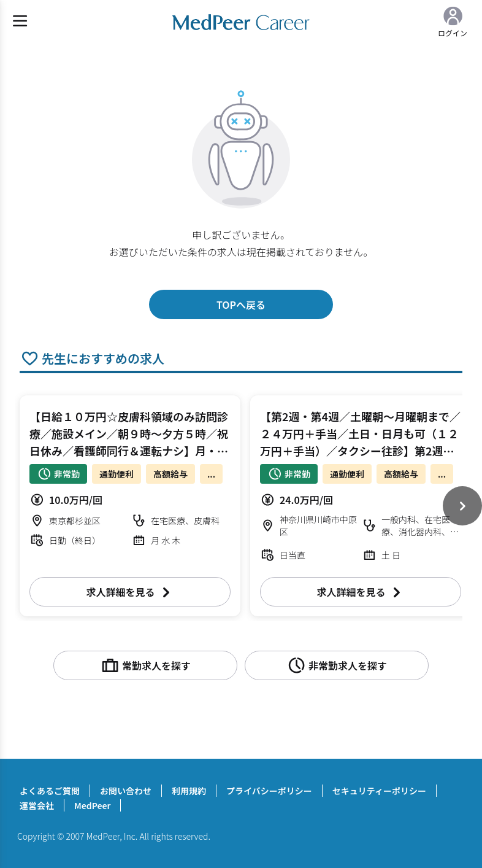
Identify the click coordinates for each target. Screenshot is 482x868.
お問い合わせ (126, 791)
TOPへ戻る (241, 304)
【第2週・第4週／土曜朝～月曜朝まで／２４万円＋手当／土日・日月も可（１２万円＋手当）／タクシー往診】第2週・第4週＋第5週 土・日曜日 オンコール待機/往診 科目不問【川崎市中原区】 (360, 451)
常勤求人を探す (145, 665)
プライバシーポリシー (269, 791)
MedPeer (92, 805)
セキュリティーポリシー (379, 791)
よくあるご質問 (50, 791)
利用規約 (189, 791)
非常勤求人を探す (337, 665)
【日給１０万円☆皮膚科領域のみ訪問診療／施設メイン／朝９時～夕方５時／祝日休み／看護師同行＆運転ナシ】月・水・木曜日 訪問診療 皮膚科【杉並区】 (129, 451)
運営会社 (37, 805)
